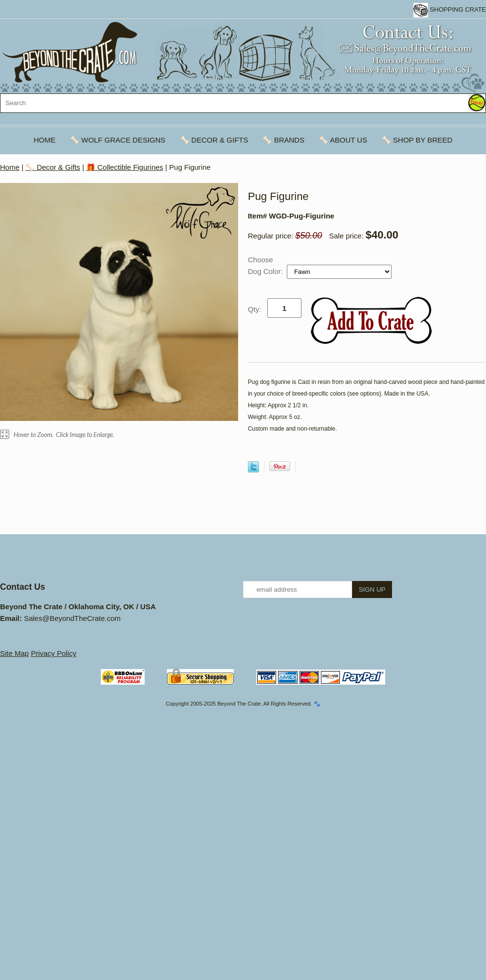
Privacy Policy (53, 653)
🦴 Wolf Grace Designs (118, 140)
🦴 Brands (283, 140)
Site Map (14, 653)
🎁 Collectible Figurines (125, 167)
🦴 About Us (343, 140)
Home (45, 140)
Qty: (255, 309)
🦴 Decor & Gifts (214, 140)
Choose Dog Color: (266, 265)
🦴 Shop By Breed (417, 140)
